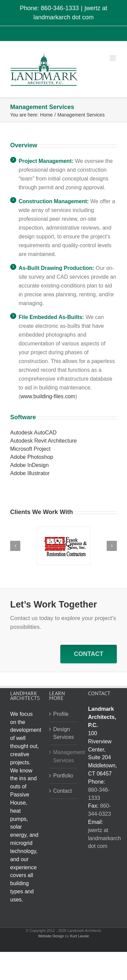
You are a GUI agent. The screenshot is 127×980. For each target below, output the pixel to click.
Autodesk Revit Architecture (44, 441)
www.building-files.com (48, 396)
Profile (61, 714)
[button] (15, 546)
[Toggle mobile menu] (113, 58)
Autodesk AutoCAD (33, 433)
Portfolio (63, 776)
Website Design (51, 936)
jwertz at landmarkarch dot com (104, 838)
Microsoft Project (30, 449)
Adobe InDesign (29, 465)
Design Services (63, 733)
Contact (62, 791)
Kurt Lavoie (80, 936)
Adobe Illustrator (30, 473)
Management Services (64, 756)
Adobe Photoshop (32, 457)
